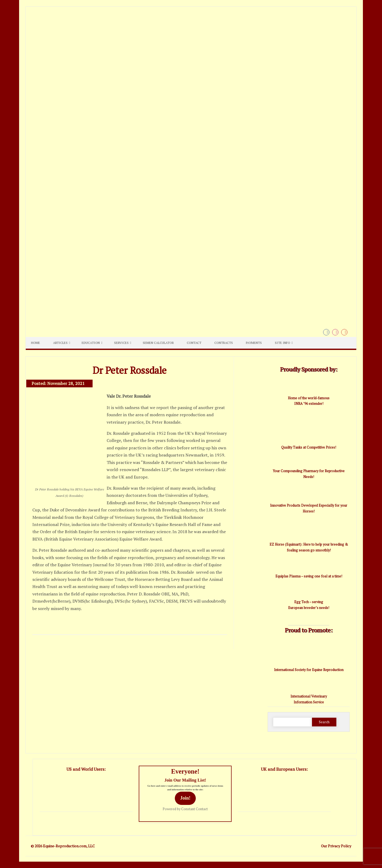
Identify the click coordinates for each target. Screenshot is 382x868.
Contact (194, 343)
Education (91, 343)
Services (121, 343)
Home (36, 343)
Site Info (283, 343)
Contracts (224, 343)
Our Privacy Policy (336, 846)
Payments (254, 343)
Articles (60, 343)
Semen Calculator (158, 343)
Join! (185, 798)
